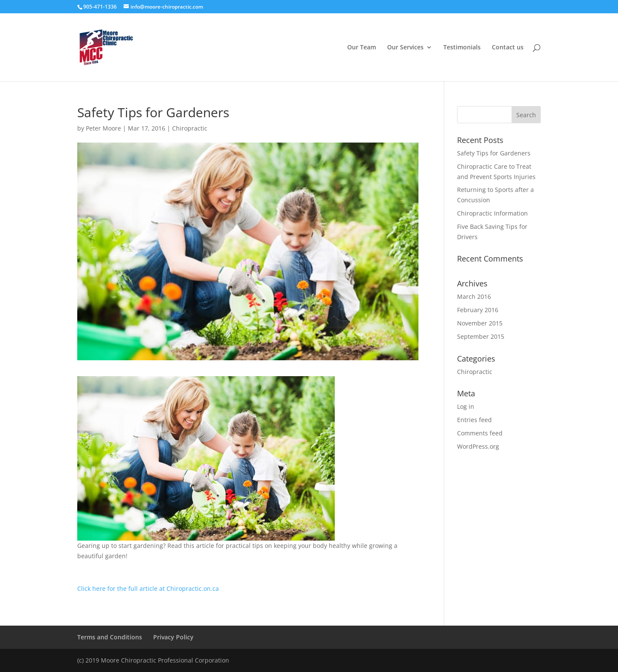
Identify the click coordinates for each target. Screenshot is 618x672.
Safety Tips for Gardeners (494, 153)
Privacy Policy (173, 637)
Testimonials (462, 48)
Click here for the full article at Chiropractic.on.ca (148, 588)
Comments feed (480, 433)
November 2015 (480, 323)
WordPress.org (478, 446)
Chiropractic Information (492, 213)
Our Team (362, 48)
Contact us (508, 48)
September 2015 (481, 336)
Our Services (405, 48)
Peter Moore (103, 128)
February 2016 (478, 310)
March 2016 (474, 296)
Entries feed (474, 420)
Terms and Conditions (110, 637)
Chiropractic (190, 128)
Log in (466, 406)
